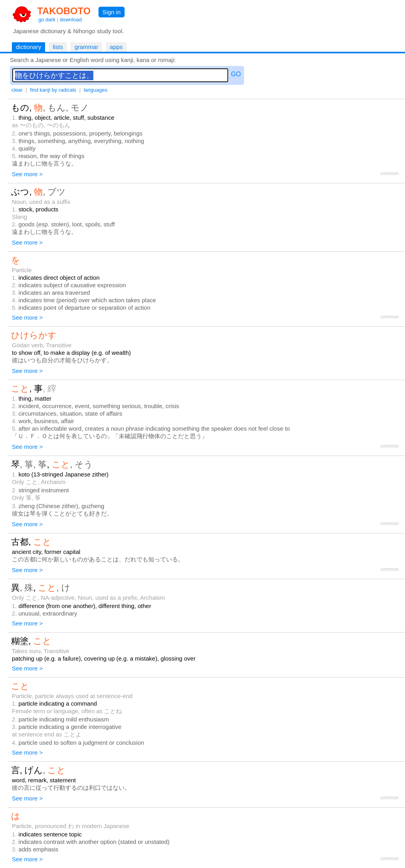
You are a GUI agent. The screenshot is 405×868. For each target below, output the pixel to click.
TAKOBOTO (64, 11)
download (71, 20)
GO (236, 74)
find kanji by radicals (53, 90)
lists (58, 47)
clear (17, 90)
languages (95, 90)
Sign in (112, 12)
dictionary (28, 47)
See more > (27, 174)
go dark (47, 20)
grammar (86, 47)
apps (116, 47)
